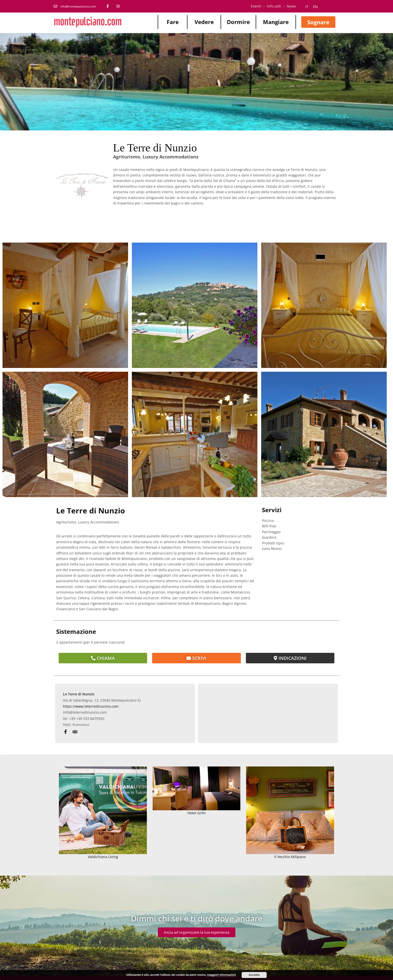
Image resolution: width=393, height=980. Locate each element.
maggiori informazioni (221, 975)
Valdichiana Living (103, 813)
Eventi (256, 6)
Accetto (254, 975)
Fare (173, 22)
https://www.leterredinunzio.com (91, 706)
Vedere (204, 22)
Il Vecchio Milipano (290, 813)
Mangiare (276, 22)
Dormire (238, 22)
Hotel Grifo (197, 791)
